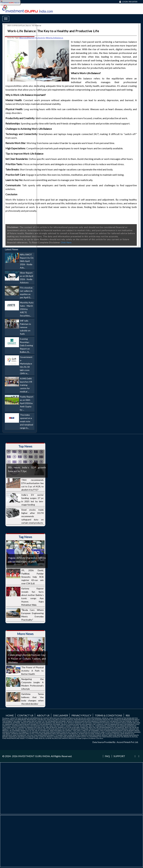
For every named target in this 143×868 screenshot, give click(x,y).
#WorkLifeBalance (54, 38)
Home (10, 715)
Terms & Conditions (108, 715)
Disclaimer (61, 715)
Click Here (66, 242)
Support (119, 756)
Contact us (25, 715)
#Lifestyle (40, 38)
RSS (128, 715)
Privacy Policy (81, 715)
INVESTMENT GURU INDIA (34, 756)
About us (43, 715)
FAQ (107, 756)
